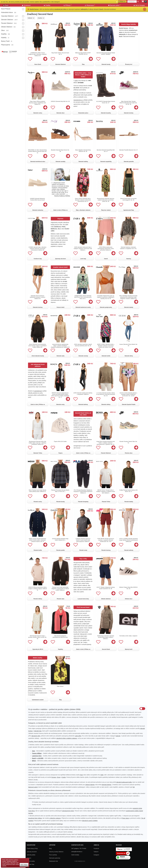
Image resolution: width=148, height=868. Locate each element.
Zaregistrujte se (78, 100)
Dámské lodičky (83, 161)
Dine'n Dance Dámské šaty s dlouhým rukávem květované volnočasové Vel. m (83, 200)
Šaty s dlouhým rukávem (83, 210)
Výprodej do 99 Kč (38, 649)
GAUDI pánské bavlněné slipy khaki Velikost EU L (60, 539)
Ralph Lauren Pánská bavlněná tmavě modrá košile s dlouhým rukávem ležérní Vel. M (37, 540)
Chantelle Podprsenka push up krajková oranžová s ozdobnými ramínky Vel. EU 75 (106, 297)
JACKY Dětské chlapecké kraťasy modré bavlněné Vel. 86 (106, 588)
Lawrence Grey (37, 756)
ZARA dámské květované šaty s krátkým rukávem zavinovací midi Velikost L (83, 249)
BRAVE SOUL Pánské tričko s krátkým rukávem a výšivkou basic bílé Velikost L (106, 491)
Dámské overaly (83, 356)
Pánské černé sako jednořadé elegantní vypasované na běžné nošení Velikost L (60, 589)
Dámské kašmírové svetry (83, 307)
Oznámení (26, 5)
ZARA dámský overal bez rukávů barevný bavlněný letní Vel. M (83, 345)
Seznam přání (114, 5)
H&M (102, 775)
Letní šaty (83, 259)
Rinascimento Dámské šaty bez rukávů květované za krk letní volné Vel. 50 (106, 200)
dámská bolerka (107, 785)
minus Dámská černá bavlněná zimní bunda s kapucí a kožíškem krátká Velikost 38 (37, 346)
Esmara (54, 777)
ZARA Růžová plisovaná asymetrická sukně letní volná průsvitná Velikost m (106, 249)
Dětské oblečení (106, 599)
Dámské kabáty (129, 307)
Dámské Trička (38, 453)
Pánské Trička (106, 502)
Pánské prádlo (61, 550)
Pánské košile (38, 550)
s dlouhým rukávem (55, 818)
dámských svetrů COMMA (90, 821)
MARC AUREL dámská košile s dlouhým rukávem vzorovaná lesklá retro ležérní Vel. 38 (106, 346)
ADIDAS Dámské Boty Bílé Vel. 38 (60, 101)
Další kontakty (75, 855)
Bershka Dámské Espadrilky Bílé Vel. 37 (106, 151)
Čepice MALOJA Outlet (60, 441)
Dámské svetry (38, 113)
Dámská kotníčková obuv (38, 161)
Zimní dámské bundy (38, 356)
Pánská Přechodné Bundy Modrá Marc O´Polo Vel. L (60, 491)
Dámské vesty (60, 404)
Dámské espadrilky (106, 161)
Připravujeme (6, 45)
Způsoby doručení (60, 259)
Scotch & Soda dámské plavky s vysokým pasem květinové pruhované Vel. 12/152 (128, 394)
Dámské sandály (61, 161)
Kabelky (4, 38)
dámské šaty (38, 731)
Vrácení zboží (60, 307)
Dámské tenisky (129, 113)
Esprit (34, 758)
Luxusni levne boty (83, 599)
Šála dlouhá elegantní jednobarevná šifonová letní (60, 637)
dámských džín (36, 736)
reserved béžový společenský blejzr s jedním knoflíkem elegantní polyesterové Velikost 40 (60, 346)
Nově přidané (6, 9)
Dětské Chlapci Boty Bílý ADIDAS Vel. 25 (128, 588)
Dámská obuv (61, 113)
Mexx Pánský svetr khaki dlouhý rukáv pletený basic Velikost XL (38, 491)
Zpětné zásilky (31, 861)
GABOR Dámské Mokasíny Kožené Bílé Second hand (37, 199)
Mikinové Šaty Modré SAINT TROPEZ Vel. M (83, 53)
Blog (50, 848)
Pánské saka (61, 599)
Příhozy (68, 5)
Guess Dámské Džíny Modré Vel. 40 (128, 345)
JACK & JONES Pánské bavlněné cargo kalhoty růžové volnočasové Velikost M (128, 540)
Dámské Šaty (31, 864)
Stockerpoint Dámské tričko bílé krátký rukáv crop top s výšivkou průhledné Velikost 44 (37, 443)
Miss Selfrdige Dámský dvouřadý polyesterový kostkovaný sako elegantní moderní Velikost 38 (128, 297)
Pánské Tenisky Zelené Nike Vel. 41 (128, 442)
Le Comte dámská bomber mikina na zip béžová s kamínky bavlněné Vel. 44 (106, 394)
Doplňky (4, 34)
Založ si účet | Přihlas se (60, 210)
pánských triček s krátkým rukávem (67, 738)
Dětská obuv (129, 599)
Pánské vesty (83, 550)
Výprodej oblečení (7, 16)
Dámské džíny (129, 356)
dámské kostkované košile (124, 782)
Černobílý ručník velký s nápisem (128, 636)
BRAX (34, 761)
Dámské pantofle (129, 161)
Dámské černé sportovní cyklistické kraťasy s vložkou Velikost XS (37, 297)
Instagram (96, 855)
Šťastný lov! (129, 64)
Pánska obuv (129, 453)
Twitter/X (96, 852)
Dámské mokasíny (38, 210)
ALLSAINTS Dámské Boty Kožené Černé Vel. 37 (106, 102)
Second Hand (106, 649)
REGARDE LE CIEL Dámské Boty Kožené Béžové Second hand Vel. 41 (38, 151)
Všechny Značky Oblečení (56, 852)
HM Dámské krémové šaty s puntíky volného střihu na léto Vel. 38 (37, 637)
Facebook (96, 848)
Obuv (3, 30)
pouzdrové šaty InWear (35, 818)
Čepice (61, 453)
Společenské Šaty (129, 210)
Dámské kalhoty (83, 404)
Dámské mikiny (106, 404)
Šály (60, 700)
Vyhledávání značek (38, 700)
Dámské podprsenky (106, 307)
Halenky (129, 259)
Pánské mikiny (38, 599)
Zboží (6, 5)
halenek (118, 736)
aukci (76, 81)
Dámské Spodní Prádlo (129, 404)
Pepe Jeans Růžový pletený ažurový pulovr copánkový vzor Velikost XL (37, 103)
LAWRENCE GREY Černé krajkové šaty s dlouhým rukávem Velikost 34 (37, 54)
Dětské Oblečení (7, 27)
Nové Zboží (38, 64)
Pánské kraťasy (106, 550)
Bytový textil (5, 41)
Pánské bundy (61, 502)
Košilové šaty (38, 259)
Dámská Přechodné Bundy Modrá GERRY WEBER (106, 53)
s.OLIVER (40, 758)
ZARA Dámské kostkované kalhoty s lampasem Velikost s (83, 394)
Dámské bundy (106, 64)
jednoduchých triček (68, 811)
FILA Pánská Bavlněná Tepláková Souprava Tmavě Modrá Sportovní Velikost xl (83, 491)
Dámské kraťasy (38, 307)
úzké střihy (78, 736)
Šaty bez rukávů (106, 210)
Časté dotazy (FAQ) (32, 848)
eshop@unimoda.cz (77, 852)
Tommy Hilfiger (37, 753)
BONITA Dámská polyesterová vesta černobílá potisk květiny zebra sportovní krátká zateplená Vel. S (60, 395)
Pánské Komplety (83, 502)
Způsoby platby (31, 855)
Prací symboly (53, 855)
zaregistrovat (38, 391)
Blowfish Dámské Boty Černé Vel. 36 (60, 151)
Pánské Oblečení (7, 23)
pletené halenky (90, 785)
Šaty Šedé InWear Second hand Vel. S (60, 53)
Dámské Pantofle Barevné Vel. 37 (128, 150)
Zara (34, 751)
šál (134, 787)
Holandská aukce (7, 12)
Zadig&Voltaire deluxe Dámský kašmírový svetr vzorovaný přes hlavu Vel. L (83, 297)
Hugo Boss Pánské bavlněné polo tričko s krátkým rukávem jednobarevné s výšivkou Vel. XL (106, 443)
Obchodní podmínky (55, 858)
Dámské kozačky (106, 113)
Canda (64, 777)
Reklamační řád (53, 861)
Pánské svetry (38, 502)
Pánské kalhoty (129, 550)
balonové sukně (33, 787)
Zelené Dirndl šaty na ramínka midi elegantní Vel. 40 (128, 199)
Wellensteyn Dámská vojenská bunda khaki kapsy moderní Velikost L (106, 637)
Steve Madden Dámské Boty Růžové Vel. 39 (83, 151)
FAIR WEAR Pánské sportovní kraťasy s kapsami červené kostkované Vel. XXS (106, 540)
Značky (47, 5)
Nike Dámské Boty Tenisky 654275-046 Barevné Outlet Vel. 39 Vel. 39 (128, 103)
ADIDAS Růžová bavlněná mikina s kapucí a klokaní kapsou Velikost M (37, 589)
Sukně (106, 259)
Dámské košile (106, 356)
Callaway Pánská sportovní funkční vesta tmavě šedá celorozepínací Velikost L (83, 540)
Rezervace (90, 5)
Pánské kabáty (129, 502)
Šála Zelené (60, 686)
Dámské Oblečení (7, 20)
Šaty (83, 64)
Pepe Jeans (126, 818)
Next (82, 775)
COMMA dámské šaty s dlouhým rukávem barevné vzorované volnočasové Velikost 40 (38, 249)
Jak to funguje (139, 5)
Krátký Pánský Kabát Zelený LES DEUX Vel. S (128, 491)
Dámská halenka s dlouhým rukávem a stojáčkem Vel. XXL (128, 248)
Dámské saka (61, 356)
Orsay (58, 777)
